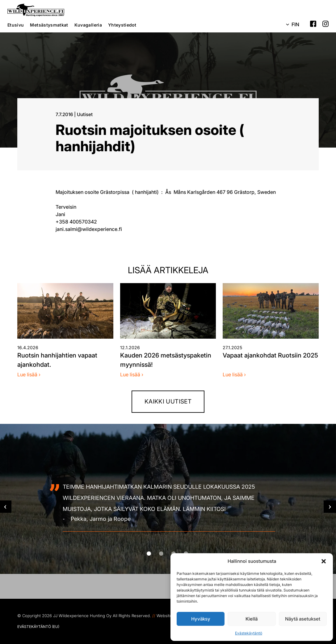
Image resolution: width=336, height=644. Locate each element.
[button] (324, 561)
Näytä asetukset (303, 619)
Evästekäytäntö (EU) (38, 627)
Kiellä (252, 619)
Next (330, 507)
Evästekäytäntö (249, 633)
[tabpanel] (168, 506)
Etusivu (16, 25)
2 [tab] (169, 554)
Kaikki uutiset (168, 401)
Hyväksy (201, 619)
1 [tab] (156, 554)
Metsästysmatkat (49, 25)
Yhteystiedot (122, 25)
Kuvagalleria (88, 25)
